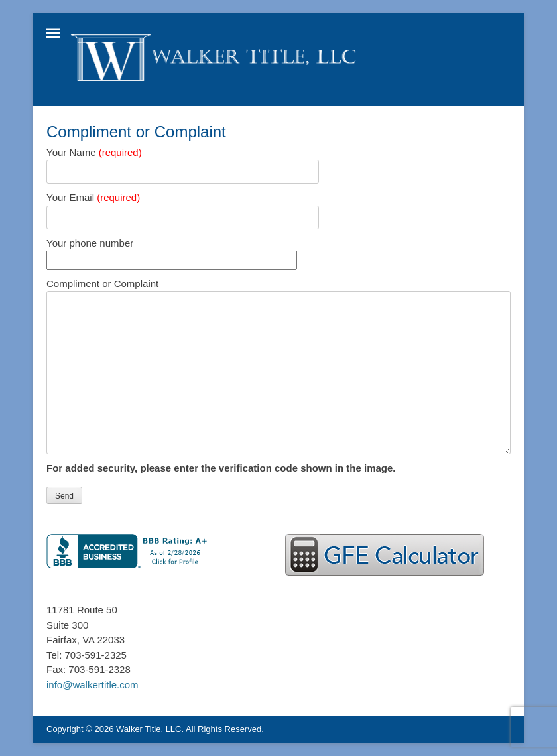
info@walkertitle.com (93, 685)
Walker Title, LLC (149, 729)
